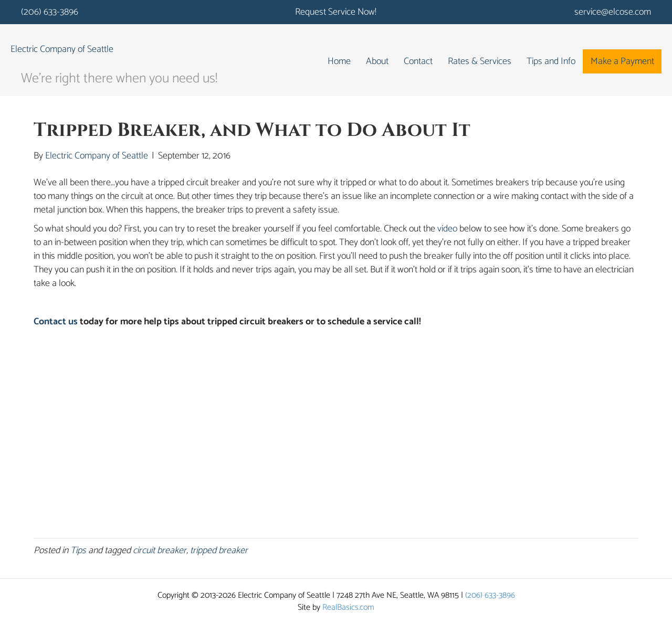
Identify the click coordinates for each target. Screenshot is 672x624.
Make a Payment (622, 61)
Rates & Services (480, 61)
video (447, 229)
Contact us (56, 322)
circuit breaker (160, 551)
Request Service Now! (336, 12)
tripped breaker (219, 551)
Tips (78, 551)
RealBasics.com (348, 607)
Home (339, 61)
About (377, 61)
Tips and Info (551, 61)
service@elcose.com (613, 12)
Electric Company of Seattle (62, 49)
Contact (418, 61)
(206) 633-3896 (50, 12)
